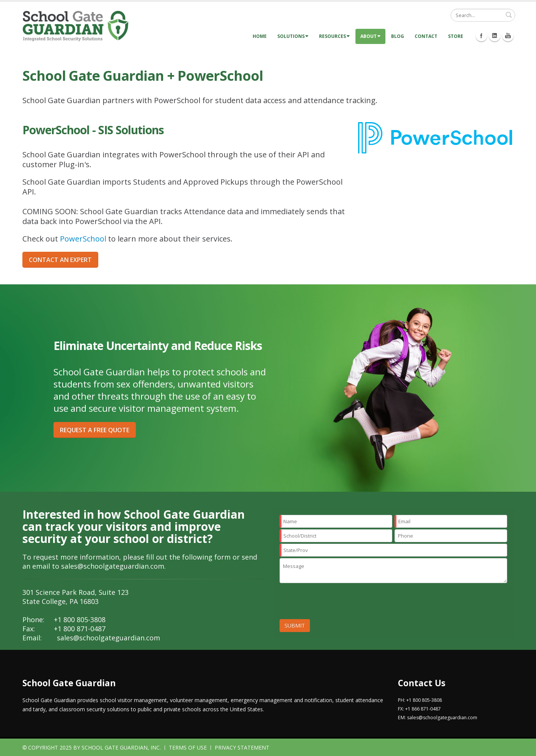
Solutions (293, 36)
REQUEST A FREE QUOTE (95, 430)
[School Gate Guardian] (75, 26)
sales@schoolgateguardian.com (113, 566)
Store (456, 36)
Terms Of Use (188, 747)
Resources (334, 36)
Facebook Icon (481, 36)
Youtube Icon (508, 36)
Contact (426, 36)
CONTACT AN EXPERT (60, 260)
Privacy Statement (242, 747)
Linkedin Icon (495, 36)
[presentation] (337, 603)
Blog (398, 36)
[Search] (483, 15)
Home (260, 36)
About (370, 36)
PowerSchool (83, 239)
